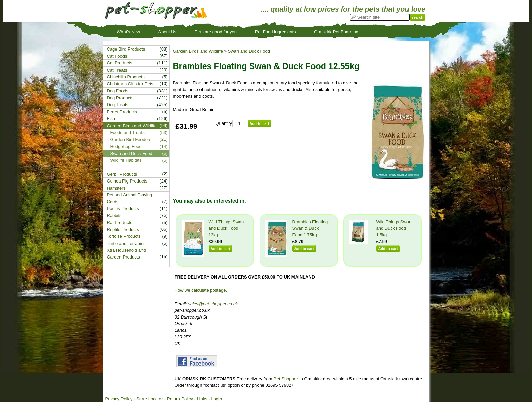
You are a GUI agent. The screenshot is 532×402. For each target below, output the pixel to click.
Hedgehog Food (126, 146)
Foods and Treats (127, 132)
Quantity (224, 123)
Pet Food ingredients (275, 32)
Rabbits (114, 216)
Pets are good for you (216, 32)
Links (202, 399)
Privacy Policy (119, 399)
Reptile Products (123, 229)
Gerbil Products (122, 174)
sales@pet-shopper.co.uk (213, 304)
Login (216, 399)
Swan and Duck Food (249, 51)
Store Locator (150, 399)
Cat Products (120, 63)
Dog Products (120, 98)
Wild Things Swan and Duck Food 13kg (226, 228)
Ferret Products (122, 112)
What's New (128, 32)
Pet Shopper (286, 379)
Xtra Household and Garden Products (126, 254)
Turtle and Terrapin (125, 243)
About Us (167, 32)
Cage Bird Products (126, 49)
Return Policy (180, 399)
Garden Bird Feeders (131, 140)
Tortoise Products (124, 236)
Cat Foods (117, 56)
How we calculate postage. (201, 290)
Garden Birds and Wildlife (198, 51)
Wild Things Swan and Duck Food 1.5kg (394, 228)
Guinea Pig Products (127, 181)
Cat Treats (117, 70)
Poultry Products (123, 208)
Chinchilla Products (126, 77)
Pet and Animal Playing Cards (130, 198)
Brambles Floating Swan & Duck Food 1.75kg (310, 228)
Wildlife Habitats (126, 160)
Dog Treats (118, 105)
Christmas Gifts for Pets (130, 84)
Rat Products (120, 222)
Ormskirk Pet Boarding (336, 32)
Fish (111, 119)
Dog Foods (118, 91)
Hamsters (116, 188)
